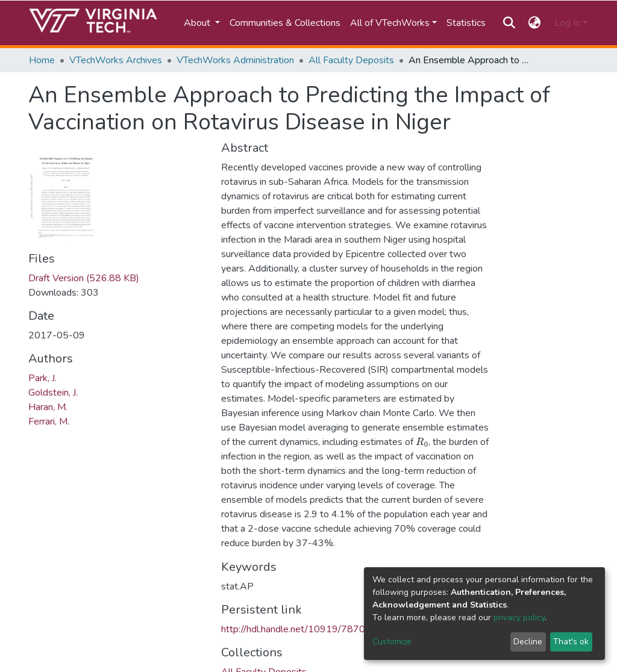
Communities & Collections (285, 23)
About (198, 23)
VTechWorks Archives (116, 60)
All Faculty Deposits (351, 60)
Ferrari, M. (49, 422)
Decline (528, 642)
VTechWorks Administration (235, 60)
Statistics (466, 23)
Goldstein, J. (53, 393)
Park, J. (42, 378)
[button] (535, 23)
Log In (567, 23)
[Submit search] (509, 23)
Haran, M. (48, 407)
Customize (392, 642)
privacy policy (519, 618)
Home (42, 60)
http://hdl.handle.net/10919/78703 (296, 629)
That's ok (571, 642)
